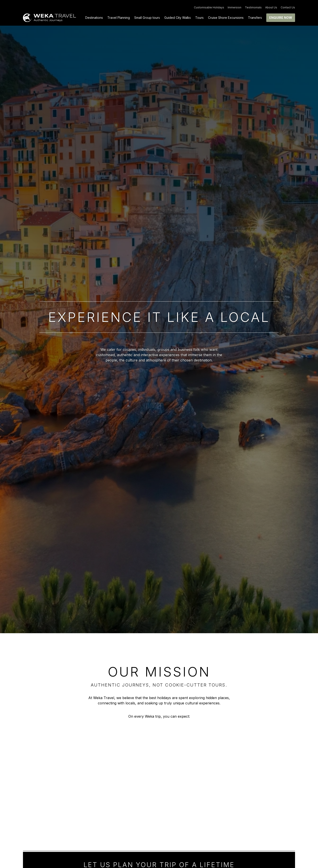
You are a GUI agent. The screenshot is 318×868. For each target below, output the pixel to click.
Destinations (94, 18)
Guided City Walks (178, 18)
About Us (271, 7)
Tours (199, 18)
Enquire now (281, 18)
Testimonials (253, 7)
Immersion (235, 7)
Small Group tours (147, 18)
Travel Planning (119, 18)
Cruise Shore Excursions (226, 18)
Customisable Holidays (209, 7)
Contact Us (288, 7)
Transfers (255, 18)
